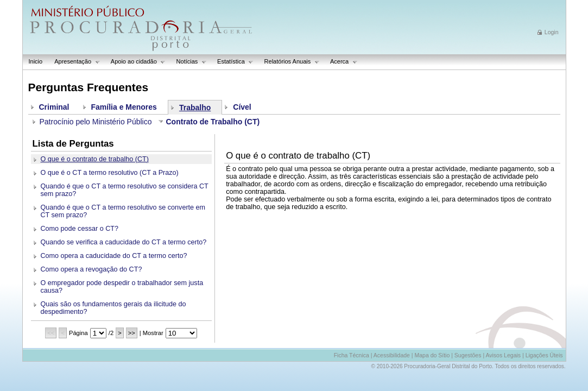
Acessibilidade (392, 355)
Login (552, 32)
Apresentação (74, 62)
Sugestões (468, 355)
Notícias (189, 62)
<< (51, 333)
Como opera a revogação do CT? (91, 269)
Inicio (36, 61)
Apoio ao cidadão (135, 62)
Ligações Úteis (544, 355)
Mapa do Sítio (432, 355)
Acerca (341, 62)
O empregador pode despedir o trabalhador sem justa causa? (122, 287)
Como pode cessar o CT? (80, 229)
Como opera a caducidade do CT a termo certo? (114, 256)
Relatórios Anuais (289, 62)
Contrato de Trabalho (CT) (213, 122)
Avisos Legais (503, 355)
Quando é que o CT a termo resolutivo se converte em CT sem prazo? (123, 211)
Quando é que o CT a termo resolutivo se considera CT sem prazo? (125, 190)
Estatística (232, 62)
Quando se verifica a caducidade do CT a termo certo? (124, 242)
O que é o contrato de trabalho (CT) (95, 159)
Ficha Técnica (352, 355)
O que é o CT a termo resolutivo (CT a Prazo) (110, 173)
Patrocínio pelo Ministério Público (96, 122)
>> (132, 333)
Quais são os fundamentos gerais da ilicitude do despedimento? (113, 308)
